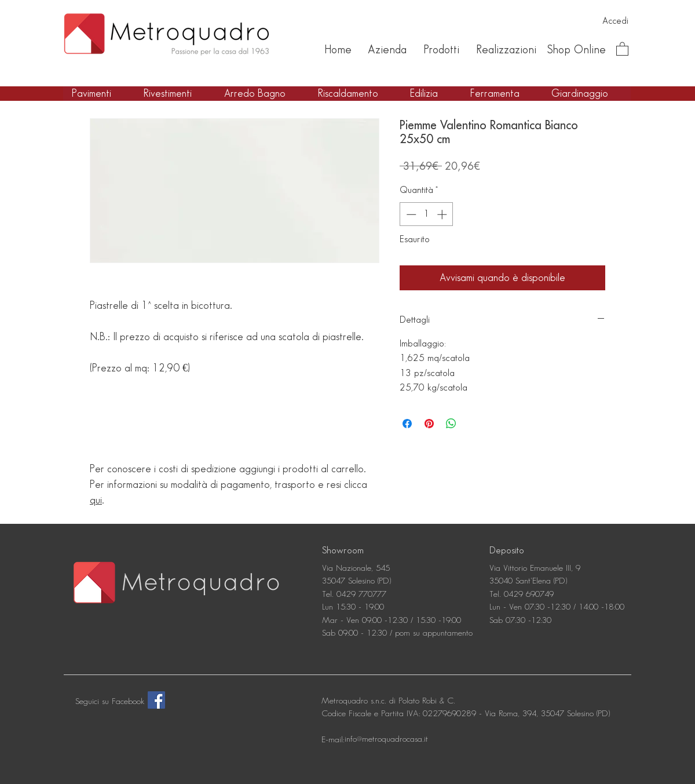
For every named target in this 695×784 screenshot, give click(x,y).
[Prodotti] (441, 50)
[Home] (338, 50)
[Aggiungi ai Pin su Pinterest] (429, 424)
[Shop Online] (576, 50)
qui (96, 500)
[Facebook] (156, 700)
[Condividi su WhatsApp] (451, 424)
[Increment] (443, 214)
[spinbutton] (427, 214)
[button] (622, 48)
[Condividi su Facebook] (407, 424)
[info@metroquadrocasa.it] (386, 740)
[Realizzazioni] (506, 50)
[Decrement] (410, 214)
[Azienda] (387, 50)
